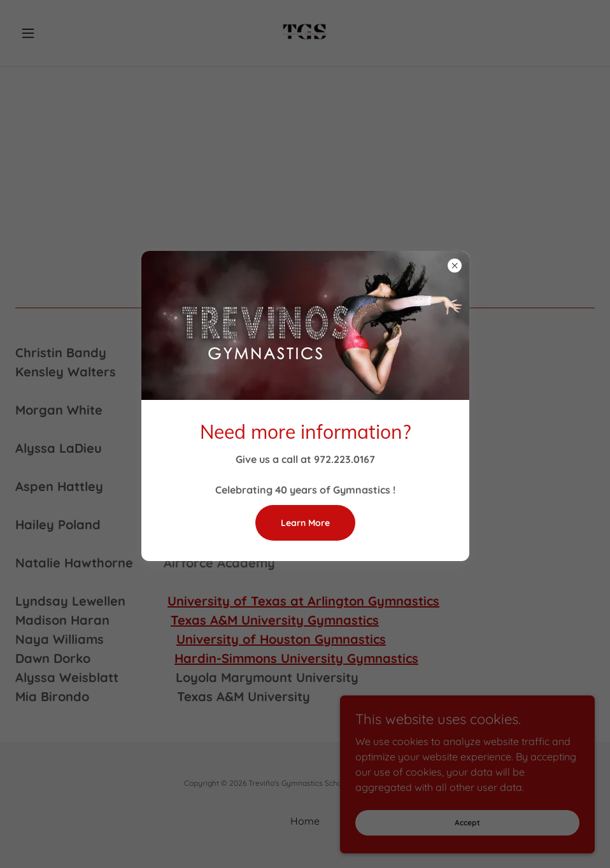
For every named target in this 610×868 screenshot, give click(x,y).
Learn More (305, 523)
